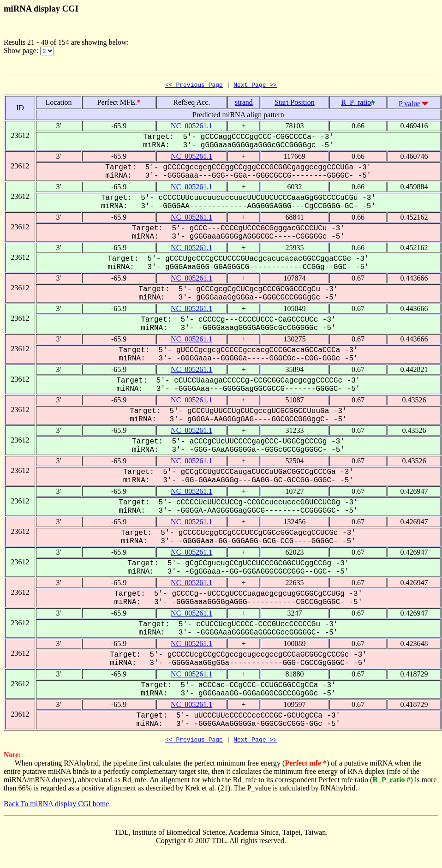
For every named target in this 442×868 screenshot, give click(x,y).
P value (409, 105)
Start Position (295, 104)
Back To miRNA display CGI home (56, 806)
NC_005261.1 (191, 127)
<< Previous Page (194, 86)
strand (244, 104)
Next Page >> (255, 86)
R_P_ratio (356, 104)
